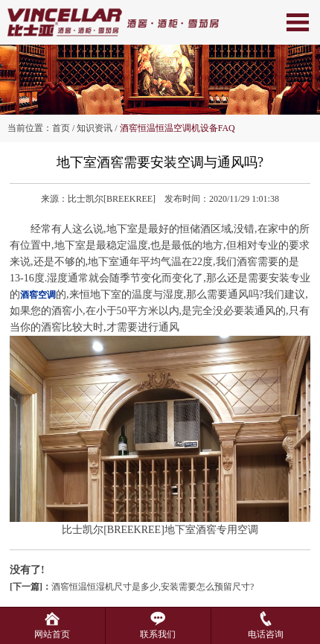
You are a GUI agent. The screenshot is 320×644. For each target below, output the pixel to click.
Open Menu (298, 22)
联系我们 (158, 629)
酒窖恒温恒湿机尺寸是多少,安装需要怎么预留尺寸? (132, 587)
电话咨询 (266, 629)
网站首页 (52, 629)
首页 (61, 128)
